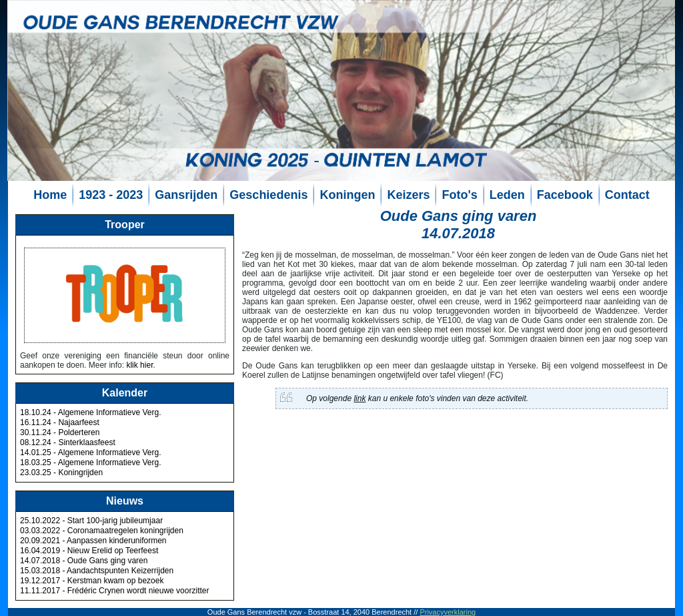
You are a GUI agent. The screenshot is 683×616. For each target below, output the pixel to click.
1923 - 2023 (111, 195)
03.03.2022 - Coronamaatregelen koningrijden (102, 531)
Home (50, 195)
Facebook (565, 195)
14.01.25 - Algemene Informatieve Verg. (90, 452)
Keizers (408, 195)
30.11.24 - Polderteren (60, 432)
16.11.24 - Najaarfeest (60, 422)
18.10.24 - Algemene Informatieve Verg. (90, 412)
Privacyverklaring (448, 612)
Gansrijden (186, 195)
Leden (507, 195)
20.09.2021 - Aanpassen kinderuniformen (93, 541)
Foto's (459, 195)
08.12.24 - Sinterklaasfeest (68, 442)
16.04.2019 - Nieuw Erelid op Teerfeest (89, 551)
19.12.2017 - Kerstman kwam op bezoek (92, 581)
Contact (627, 195)
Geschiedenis (268, 195)
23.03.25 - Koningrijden (61, 473)
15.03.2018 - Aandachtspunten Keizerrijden (97, 571)
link (360, 398)
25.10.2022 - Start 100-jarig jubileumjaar (91, 521)
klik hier (139, 365)
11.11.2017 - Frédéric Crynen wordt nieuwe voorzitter (114, 591)
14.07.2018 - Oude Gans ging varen (84, 561)
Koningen (347, 195)
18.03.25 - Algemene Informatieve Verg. (90, 463)
